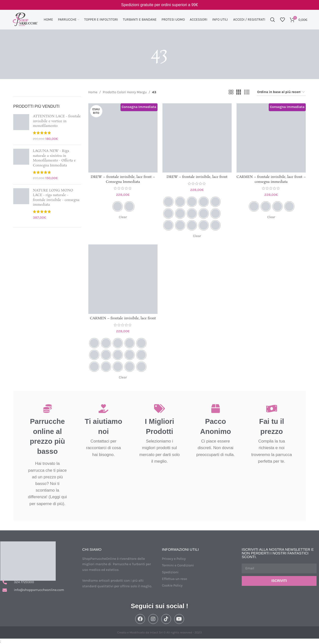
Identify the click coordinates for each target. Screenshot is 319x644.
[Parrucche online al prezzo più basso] (47, 409)
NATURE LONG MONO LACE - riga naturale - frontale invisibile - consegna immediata (56, 198)
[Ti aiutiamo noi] (103, 409)
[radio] (118, 206)
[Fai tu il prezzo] (272, 409)
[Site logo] (25, 19)
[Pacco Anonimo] (216, 409)
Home (93, 92)
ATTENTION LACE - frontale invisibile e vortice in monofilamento (57, 121)
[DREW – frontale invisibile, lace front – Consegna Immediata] (123, 138)
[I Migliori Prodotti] (159, 409)
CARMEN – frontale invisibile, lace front (123, 318)
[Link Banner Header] (159, 5)
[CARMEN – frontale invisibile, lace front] (123, 279)
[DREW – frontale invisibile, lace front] (197, 138)
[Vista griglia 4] (247, 92)
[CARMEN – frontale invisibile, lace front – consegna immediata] (271, 138)
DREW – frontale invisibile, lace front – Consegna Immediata (123, 179)
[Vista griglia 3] (239, 92)
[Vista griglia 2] (231, 92)
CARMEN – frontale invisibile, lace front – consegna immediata (271, 179)
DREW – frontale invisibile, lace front (197, 177)
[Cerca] (273, 20)
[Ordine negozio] (281, 92)
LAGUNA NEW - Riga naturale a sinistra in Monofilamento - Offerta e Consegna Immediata (54, 158)
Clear (123, 217)
